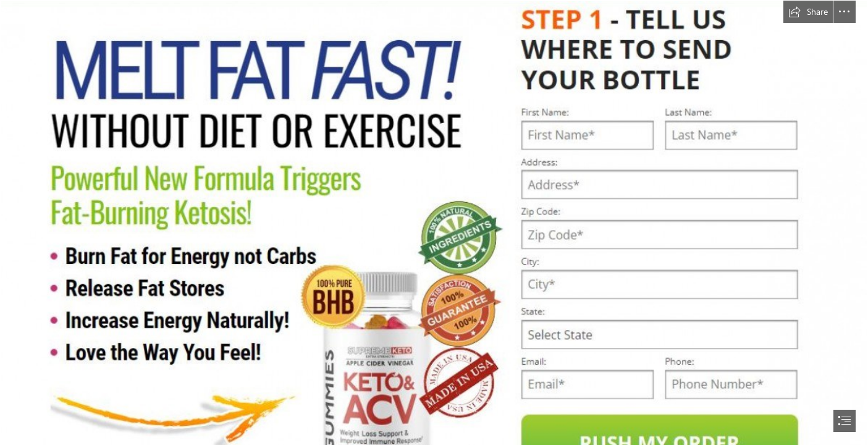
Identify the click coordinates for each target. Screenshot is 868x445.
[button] (808, 12)
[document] (434, 222)
